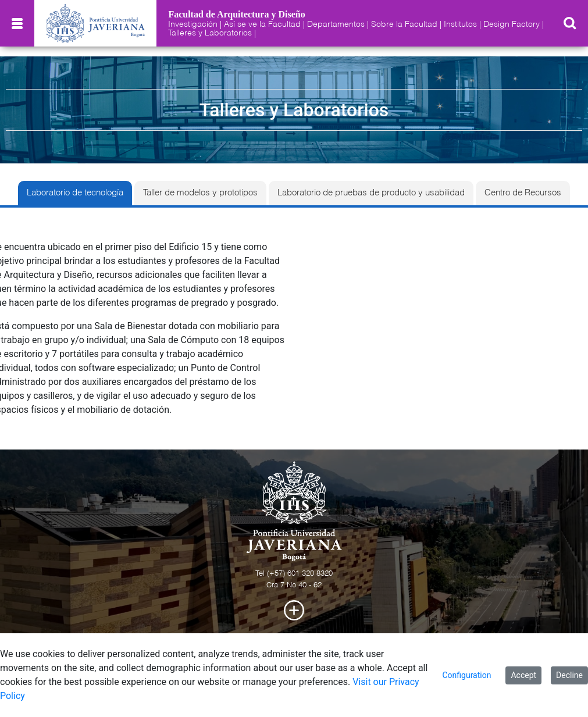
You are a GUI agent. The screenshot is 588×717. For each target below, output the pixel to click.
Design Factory (512, 24)
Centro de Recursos (523, 193)
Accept (523, 675)
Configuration (466, 675)
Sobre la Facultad (404, 24)
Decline (569, 675)
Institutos (460, 24)
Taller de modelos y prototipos (200, 193)
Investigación (193, 24)
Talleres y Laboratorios (210, 33)
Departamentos (336, 24)
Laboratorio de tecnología (75, 193)
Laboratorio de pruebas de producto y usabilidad (371, 193)
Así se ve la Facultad (262, 24)
